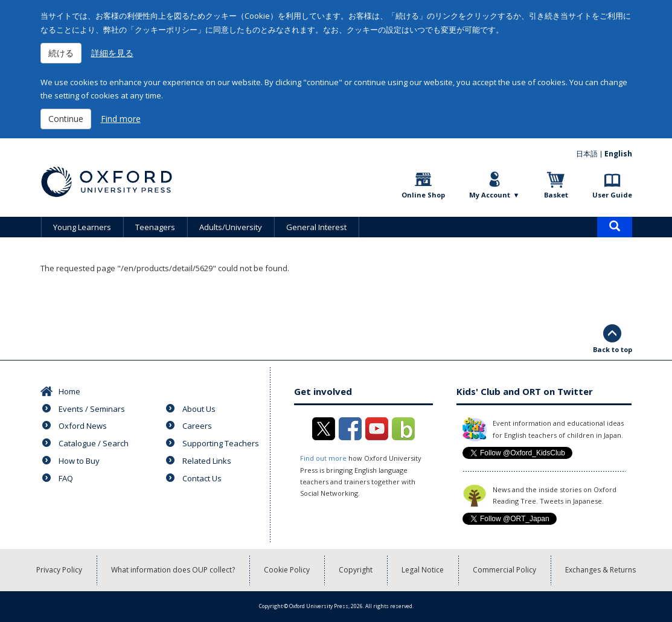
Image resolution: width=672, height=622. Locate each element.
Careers (197, 426)
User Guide (612, 195)
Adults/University (231, 227)
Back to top (613, 349)
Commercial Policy (504, 570)
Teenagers (155, 227)
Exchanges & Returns (600, 570)
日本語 (587, 154)
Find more (121, 119)
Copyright (356, 570)
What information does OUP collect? (173, 570)
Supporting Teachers (221, 443)
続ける (61, 53)
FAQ (66, 478)
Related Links (207, 461)
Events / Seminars (92, 409)
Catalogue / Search (94, 443)
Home (69, 391)
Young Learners (82, 227)
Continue (66, 119)
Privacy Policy (59, 570)
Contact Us (202, 478)
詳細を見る (112, 53)
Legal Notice (423, 570)
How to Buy (79, 461)
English (618, 154)
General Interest (316, 227)
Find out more (323, 458)
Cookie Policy (287, 570)
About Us (199, 409)
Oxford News (83, 426)
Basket (556, 195)
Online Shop (423, 195)
